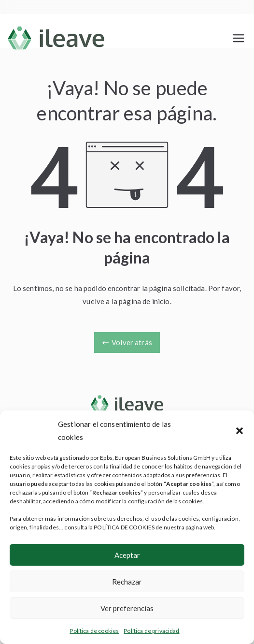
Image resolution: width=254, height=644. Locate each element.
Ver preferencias (127, 608)
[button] (240, 431)
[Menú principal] (239, 38)
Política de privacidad (151, 631)
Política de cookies (94, 631)
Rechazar (127, 582)
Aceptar (127, 555)
